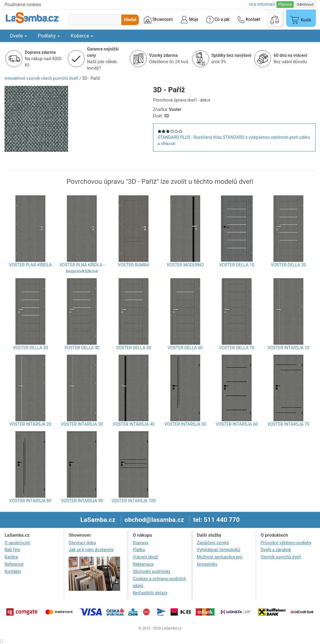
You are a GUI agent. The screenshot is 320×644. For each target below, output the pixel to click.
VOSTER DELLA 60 (185, 348)
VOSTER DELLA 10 (237, 265)
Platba (139, 550)
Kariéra (11, 557)
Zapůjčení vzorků (213, 543)
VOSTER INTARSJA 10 (288, 348)
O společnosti (17, 543)
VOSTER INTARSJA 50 (185, 424)
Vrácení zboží (145, 557)
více (262, 4)
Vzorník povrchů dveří (281, 557)
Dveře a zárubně (276, 550)
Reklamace (143, 564)
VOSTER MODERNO (185, 265)
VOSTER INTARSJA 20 (30, 424)
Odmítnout (305, 5)
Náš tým (12, 550)
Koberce (82, 36)
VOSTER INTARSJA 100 (133, 501)
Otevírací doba (82, 543)
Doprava (140, 543)
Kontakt (249, 20)
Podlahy (49, 36)
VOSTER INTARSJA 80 (30, 501)
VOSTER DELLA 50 (134, 348)
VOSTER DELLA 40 (82, 348)
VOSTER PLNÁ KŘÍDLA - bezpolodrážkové (82, 268)
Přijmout (285, 5)
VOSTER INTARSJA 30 (82, 424)
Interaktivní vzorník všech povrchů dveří (41, 78)
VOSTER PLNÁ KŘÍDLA (30, 265)
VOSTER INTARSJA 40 (134, 424)
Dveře (18, 36)
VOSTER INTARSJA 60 (237, 424)
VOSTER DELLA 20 (289, 265)
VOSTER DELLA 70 (237, 348)
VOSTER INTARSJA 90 (82, 501)
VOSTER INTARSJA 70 (288, 424)
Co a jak (218, 20)
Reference (14, 564)
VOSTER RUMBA (134, 265)
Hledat (130, 20)
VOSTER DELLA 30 (30, 348)
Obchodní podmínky (152, 571)
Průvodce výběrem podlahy (286, 543)
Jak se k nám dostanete (91, 550)
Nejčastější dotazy (150, 593)
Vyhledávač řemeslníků (219, 550)
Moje (189, 20)
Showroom (158, 20)
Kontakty (13, 571)
